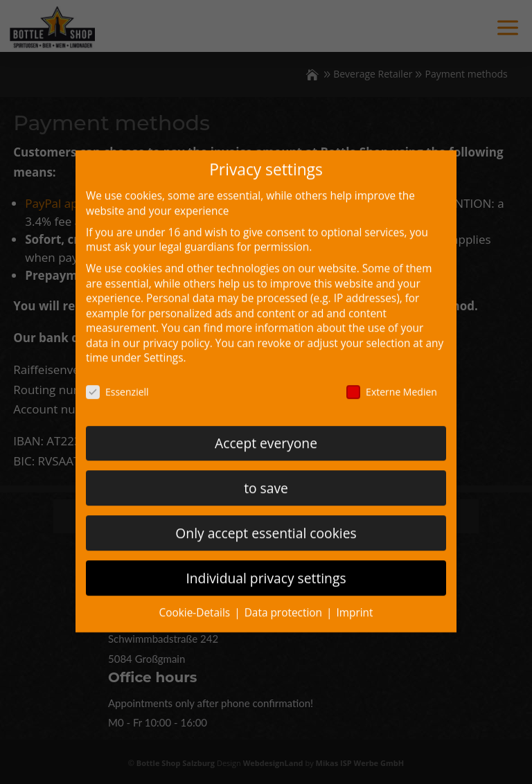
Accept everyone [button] (266, 432)
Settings (163, 347)
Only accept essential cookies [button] (266, 522)
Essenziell (117, 381)
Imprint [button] (354, 602)
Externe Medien (392, 381)
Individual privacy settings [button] (266, 567)
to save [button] (266, 477)
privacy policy (176, 332)
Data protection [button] (285, 602)
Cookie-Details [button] (196, 602)
